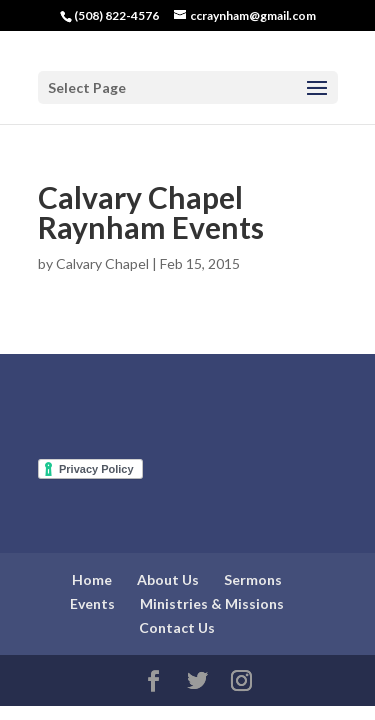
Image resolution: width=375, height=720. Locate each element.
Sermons (253, 579)
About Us (168, 579)
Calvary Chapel (102, 263)
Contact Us (177, 627)
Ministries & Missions (212, 603)
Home (92, 579)
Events (92, 603)
